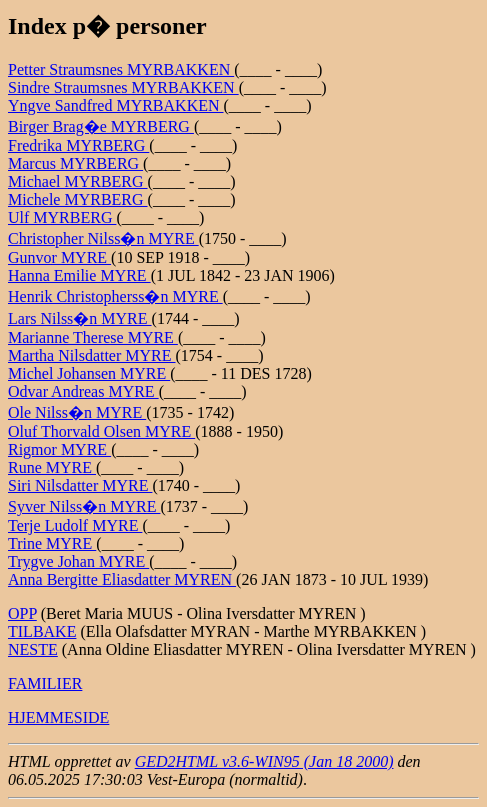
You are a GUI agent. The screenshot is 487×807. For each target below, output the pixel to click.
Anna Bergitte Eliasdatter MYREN (122, 579)
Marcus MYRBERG (75, 163)
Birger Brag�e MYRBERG (101, 126)
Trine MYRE (52, 543)
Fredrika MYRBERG (78, 145)
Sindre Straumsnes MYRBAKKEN (123, 87)
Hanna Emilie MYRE (79, 275)
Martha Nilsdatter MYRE (92, 355)
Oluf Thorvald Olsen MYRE (101, 431)
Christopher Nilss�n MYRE (103, 238)
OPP (22, 613)
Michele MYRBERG (78, 199)
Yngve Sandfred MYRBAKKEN (116, 105)
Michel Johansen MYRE (89, 373)
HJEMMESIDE (58, 717)
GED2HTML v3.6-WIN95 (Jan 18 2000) (264, 761)
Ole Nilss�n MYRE (77, 412)
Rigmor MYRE (59, 449)
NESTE (33, 649)
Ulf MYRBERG (62, 217)
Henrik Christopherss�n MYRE (115, 296)
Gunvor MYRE (59, 257)
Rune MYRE (52, 467)
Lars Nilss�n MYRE (80, 318)
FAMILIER (45, 683)
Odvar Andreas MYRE (83, 391)
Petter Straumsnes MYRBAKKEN (121, 69)
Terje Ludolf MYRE (75, 525)
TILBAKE (42, 631)
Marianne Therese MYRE (93, 337)
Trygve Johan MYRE (78, 561)
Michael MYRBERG (78, 181)
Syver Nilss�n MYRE (84, 506)
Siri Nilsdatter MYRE (80, 485)
